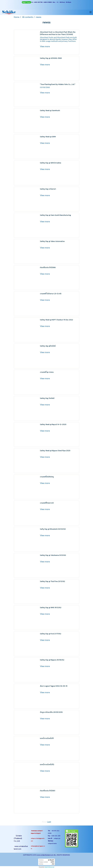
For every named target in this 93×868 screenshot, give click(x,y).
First (44, 822)
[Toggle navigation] (91, 12)
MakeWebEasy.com (49, 867)
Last (49, 822)
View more (45, 46)
